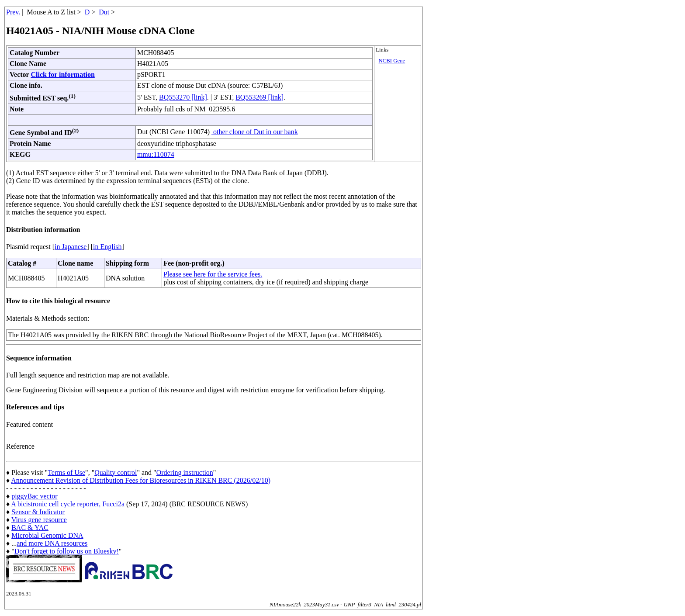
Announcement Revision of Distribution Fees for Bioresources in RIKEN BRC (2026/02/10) (141, 480)
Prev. (13, 12)
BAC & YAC (30, 528)
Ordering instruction (185, 472)
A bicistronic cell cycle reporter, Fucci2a (68, 504)
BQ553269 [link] (259, 97)
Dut (104, 12)
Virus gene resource (39, 520)
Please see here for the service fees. (213, 274)
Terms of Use (66, 472)
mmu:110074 (156, 154)
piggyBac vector (34, 496)
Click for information (62, 74)
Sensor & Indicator (38, 512)
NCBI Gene (392, 61)
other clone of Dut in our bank (255, 132)
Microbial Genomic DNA (47, 535)
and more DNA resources (52, 543)
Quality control (116, 472)
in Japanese (71, 247)
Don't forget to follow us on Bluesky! (67, 551)
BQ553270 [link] (183, 97)
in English (107, 247)
